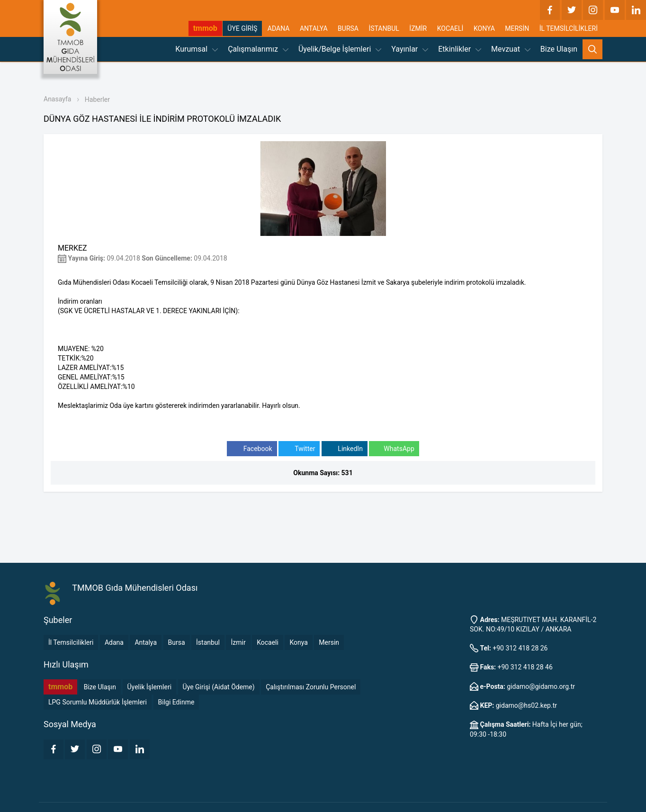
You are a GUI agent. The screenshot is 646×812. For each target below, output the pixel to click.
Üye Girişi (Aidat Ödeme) (219, 687)
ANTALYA (314, 28)
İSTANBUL (384, 28)
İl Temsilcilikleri (71, 642)
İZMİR (418, 28)
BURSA (348, 28)
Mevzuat (511, 49)
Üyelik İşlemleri (150, 687)
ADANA (279, 28)
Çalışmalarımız (258, 49)
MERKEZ (72, 248)
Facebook (252, 449)
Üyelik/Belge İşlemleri (340, 49)
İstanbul (208, 642)
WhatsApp (394, 449)
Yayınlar (410, 49)
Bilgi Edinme (176, 702)
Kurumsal (197, 49)
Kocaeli (268, 642)
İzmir (238, 642)
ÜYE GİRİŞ (242, 28)
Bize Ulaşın (559, 49)
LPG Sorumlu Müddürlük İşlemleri (98, 702)
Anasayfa (57, 99)
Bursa (177, 642)
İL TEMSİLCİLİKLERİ (569, 28)
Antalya (146, 642)
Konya (298, 642)
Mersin (329, 642)
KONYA (484, 28)
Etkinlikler (460, 49)
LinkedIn (345, 449)
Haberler (97, 99)
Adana (114, 642)
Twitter (299, 449)
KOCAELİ (450, 28)
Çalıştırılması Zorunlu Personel (311, 687)
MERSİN (517, 28)
